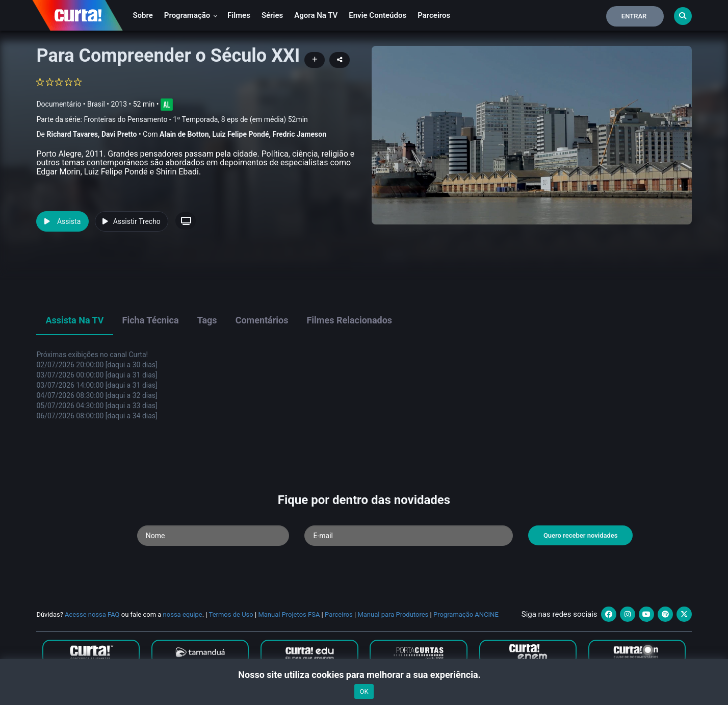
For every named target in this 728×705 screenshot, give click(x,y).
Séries (272, 15)
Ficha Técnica (151, 320)
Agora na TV (316, 15)
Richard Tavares (72, 134)
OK (364, 691)
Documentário (59, 104)
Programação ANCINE (466, 614)
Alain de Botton (184, 134)
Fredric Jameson (300, 134)
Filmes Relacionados (349, 320)
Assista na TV (74, 320)
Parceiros (434, 15)
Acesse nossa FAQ (92, 614)
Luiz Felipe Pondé (240, 134)
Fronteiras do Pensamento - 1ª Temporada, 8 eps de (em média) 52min (196, 119)
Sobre (142, 15)
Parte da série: (172, 120)
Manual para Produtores (393, 614)
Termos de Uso (231, 614)
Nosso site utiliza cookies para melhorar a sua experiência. (364, 675)
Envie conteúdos (378, 15)
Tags (207, 320)
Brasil (96, 104)
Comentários (262, 320)
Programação (191, 15)
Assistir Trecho (132, 221)
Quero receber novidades (581, 535)
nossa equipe (183, 614)
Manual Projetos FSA (289, 614)
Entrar (634, 16)
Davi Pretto (119, 134)
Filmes (239, 15)
